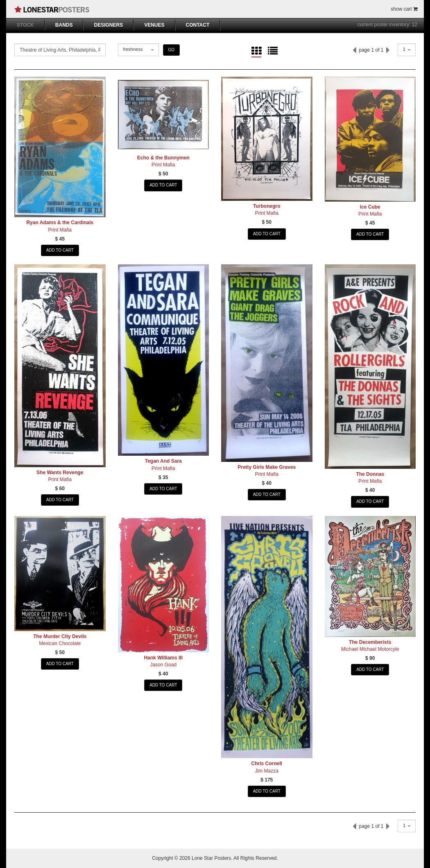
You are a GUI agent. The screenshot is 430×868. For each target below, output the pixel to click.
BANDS (64, 25)
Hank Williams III (163, 658)
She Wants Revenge (60, 473)
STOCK (25, 25)
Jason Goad (163, 665)
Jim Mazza (267, 771)
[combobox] (138, 50)
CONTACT (198, 25)
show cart (404, 9)
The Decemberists (370, 642)
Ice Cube (370, 207)
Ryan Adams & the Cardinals (60, 223)
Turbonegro (267, 206)
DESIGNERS (108, 25)
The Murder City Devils (60, 636)
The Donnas (370, 474)
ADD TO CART (60, 250)
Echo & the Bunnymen (163, 158)
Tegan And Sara (163, 461)
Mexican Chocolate (60, 643)
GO (172, 50)
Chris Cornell (267, 763)
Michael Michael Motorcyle (370, 649)
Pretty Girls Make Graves (267, 467)
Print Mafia (60, 230)
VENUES (154, 25)
